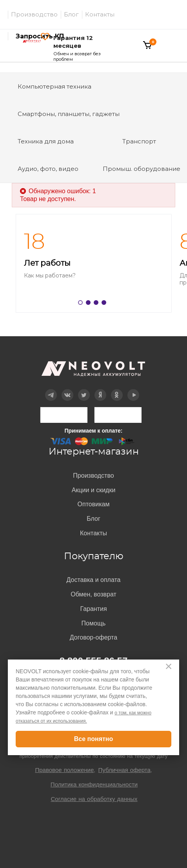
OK (117, 389)
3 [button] (98, 304)
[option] (93, 263)
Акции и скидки (94, 490)
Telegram (51, 389)
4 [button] (105, 304)
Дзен (100, 389)
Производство (34, 14)
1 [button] (82, 304)
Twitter (84, 389)
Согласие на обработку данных (94, 799)
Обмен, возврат (93, 594)
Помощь (94, 623)
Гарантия (93, 609)
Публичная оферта (124, 770)
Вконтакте (67, 389)
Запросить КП (40, 36)
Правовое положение (64, 770)
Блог (71, 14)
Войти (117, 38)
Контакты (100, 14)
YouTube (133, 389)
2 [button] (90, 304)
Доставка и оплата (93, 580)
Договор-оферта (93, 637)
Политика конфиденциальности (94, 784)
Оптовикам (94, 504)
